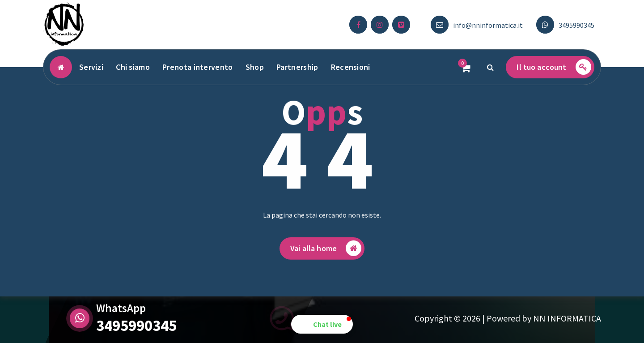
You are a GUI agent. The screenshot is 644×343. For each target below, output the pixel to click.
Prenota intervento (197, 67)
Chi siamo (133, 67)
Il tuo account (554, 67)
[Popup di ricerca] (490, 67)
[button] (322, 324)
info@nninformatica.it (488, 25)
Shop (255, 67)
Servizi (91, 67)
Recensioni (351, 67)
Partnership (297, 67)
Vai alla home (326, 252)
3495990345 (576, 25)
